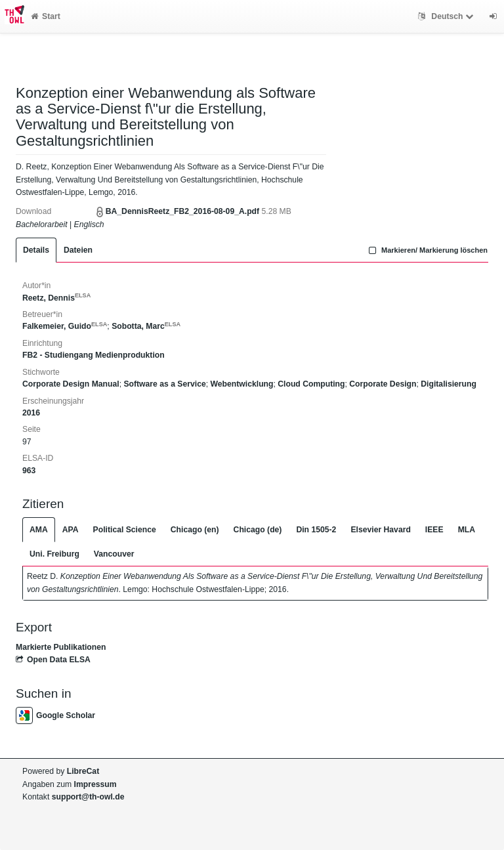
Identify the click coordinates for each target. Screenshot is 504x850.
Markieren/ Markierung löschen (427, 250)
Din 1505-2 (316, 530)
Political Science (125, 530)
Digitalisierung (449, 384)
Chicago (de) (258, 530)
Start (46, 16)
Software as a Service (164, 384)
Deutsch (447, 16)
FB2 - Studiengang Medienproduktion (94, 355)
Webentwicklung (242, 384)
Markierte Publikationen (61, 647)
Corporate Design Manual (71, 384)
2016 (31, 413)
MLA (467, 530)
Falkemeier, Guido (65, 326)
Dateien (78, 250)
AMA (39, 530)
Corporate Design (383, 384)
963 (29, 471)
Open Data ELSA (53, 660)
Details (36, 250)
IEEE (434, 530)
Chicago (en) (195, 530)
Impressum (95, 784)
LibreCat (83, 771)
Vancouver (114, 554)
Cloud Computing (311, 384)
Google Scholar (55, 715)
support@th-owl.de (88, 797)
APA (71, 530)
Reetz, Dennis (56, 298)
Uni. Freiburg (54, 554)
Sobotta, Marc (146, 326)
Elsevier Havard (380, 530)
